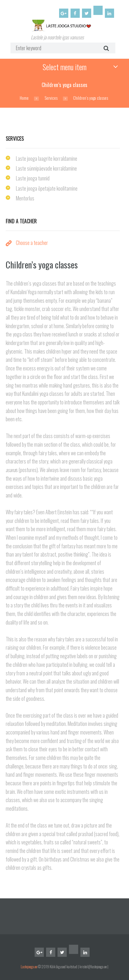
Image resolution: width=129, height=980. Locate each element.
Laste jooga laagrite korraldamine (47, 159)
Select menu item (64, 67)
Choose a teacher (32, 243)
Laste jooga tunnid (33, 178)
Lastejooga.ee (29, 966)
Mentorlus (25, 198)
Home (24, 98)
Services (51, 98)
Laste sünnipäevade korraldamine (46, 168)
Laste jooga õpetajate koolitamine (47, 188)
